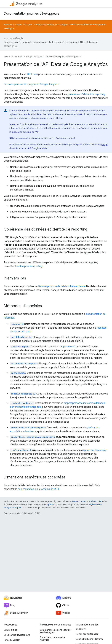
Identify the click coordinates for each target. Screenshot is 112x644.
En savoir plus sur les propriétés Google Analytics (31, 84)
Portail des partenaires (87, 634)
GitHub (72, 25)
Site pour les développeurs (17, 635)
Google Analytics (34, 57)
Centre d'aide (10, 630)
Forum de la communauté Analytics (53, 639)
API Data (33, 74)
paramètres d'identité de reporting (86, 94)
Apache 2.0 (52, 504)
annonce (94, 25)
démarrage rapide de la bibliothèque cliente (61, 286)
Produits (18, 57)
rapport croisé (67, 347)
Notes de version (12, 640)
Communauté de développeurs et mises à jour (55, 631)
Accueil (7, 57)
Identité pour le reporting (29, 266)
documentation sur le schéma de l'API (38, 489)
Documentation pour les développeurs (32, 14)
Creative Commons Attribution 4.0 (86, 501)
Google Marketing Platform (89, 639)
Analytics (29, 4)
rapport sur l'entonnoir (94, 450)
